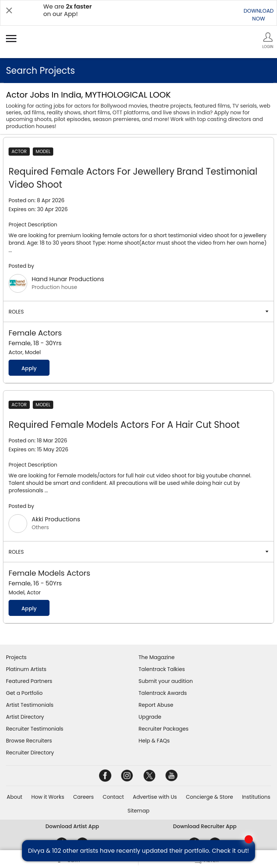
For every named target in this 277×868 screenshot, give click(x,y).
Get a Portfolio (24, 693)
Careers (83, 797)
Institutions (256, 797)
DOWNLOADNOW (259, 15)
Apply (29, 368)
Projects (16, 657)
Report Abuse (156, 705)
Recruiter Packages (163, 729)
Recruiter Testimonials (35, 729)
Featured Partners (29, 681)
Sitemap (139, 811)
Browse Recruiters (29, 741)
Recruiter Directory (30, 753)
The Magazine (157, 657)
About (15, 797)
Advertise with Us (155, 797)
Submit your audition (166, 681)
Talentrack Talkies (162, 669)
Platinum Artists (26, 669)
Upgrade (150, 717)
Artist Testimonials (30, 705)
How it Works (48, 797)
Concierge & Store (209, 797)
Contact (113, 797)
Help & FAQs (154, 741)
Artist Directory (25, 717)
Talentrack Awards (163, 693)
